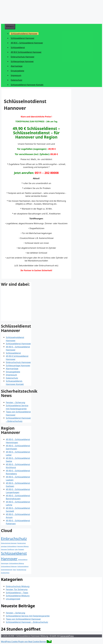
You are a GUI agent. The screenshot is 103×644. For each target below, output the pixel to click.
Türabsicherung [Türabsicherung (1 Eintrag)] (21, 570)
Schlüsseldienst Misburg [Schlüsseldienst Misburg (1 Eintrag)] (17, 563)
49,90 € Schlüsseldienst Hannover (26, 52)
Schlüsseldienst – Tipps (17, 593)
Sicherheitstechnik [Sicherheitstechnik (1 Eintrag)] (7, 570)
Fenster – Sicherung (16, 402)
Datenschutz (16, 80)
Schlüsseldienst (18, 47)
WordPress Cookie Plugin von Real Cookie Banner (24, 642)
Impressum (16, 75)
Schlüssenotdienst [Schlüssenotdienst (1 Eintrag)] (23, 566)
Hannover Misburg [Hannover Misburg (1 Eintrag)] (23, 546)
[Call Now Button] (49, 642)
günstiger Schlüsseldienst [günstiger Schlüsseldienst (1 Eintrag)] (9, 546)
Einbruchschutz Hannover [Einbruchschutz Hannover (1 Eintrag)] (9, 543)
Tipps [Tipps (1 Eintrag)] (14, 570)
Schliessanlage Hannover (22, 61)
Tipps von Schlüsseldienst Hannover (23, 619)
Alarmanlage (17, 66)
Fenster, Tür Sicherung (17, 589)
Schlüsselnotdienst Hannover (24, 34)
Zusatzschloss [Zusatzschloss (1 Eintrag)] (5, 573)
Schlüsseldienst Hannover (23, 38)
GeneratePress (67, 636)
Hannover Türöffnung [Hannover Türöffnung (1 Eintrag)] (8, 549)
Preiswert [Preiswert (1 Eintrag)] (21, 549)
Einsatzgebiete (17, 71)
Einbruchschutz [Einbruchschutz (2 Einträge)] (14, 539)
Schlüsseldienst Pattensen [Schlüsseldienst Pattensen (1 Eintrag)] (9, 566)
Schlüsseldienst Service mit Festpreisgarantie (28, 616)
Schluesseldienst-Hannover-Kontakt (27, 85)
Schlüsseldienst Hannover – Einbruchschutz (27, 622)
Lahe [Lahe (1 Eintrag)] (16, 549)
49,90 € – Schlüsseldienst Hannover (27, 43)
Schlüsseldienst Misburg (18, 596)
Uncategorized (13, 599)
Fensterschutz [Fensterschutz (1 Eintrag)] (22, 543)
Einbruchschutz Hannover (23, 57)
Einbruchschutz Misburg (18, 586)
